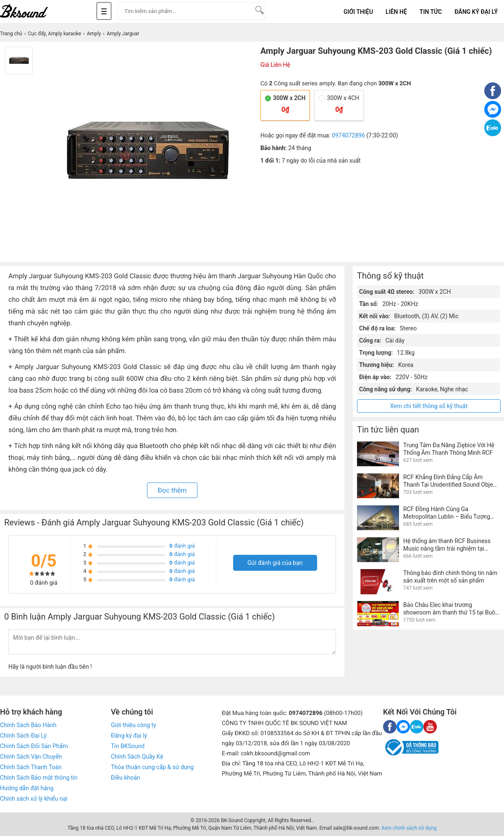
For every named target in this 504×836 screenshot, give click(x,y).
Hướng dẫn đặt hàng (27, 788)
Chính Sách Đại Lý (23, 736)
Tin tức (431, 12)
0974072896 (348, 135)
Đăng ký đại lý (129, 736)
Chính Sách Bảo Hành (28, 725)
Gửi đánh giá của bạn (275, 563)
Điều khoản (126, 778)
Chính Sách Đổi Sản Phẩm (34, 746)
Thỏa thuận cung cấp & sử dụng (152, 767)
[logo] (34, 12)
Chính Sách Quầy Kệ (137, 757)
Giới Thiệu (358, 12)
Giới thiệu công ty (134, 725)
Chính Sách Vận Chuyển (31, 757)
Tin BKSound (128, 746)
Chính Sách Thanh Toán (31, 767)
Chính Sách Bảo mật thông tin (39, 778)
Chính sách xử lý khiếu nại (34, 799)
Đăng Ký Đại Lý (476, 12)
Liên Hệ (396, 12)
